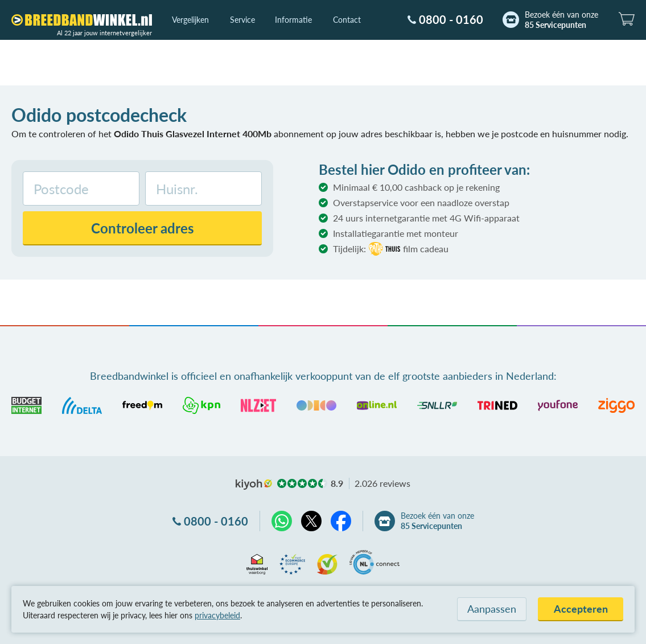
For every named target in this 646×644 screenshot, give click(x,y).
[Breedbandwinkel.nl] (82, 20)
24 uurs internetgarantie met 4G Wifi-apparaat (426, 218)
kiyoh (254, 485)
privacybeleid (217, 615)
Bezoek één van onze (561, 20)
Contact (347, 20)
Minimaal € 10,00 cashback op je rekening (416, 187)
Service (242, 20)
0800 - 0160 (451, 19)
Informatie (293, 20)
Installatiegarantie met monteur (396, 233)
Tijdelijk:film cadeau (391, 249)
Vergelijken (190, 20)
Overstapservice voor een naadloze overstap (421, 202)
